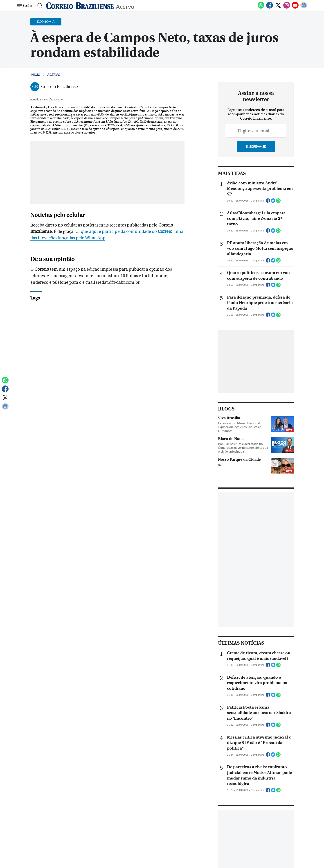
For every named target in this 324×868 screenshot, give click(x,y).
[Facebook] (270, 8)
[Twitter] (278, 8)
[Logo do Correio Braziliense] (80, 6)
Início (35, 75)
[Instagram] (287, 8)
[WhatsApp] (261, 8)
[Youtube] (295, 8)
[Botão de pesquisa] (39, 6)
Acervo (125, 6)
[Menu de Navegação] (25, 6)
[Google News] (304, 8)
